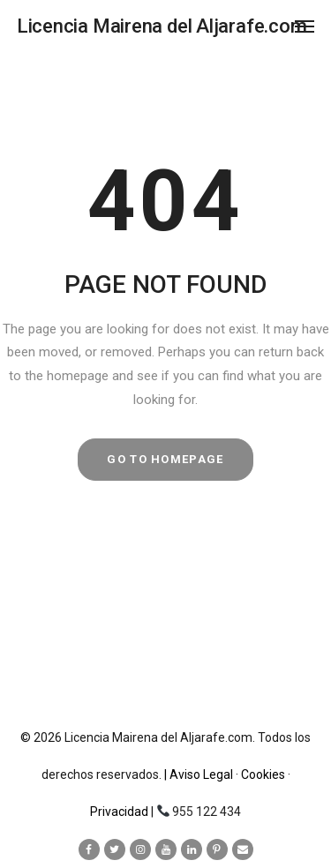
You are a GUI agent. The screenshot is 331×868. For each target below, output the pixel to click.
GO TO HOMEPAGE (165, 459)
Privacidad (120, 812)
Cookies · (266, 774)
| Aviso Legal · (203, 774)
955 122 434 (207, 812)
